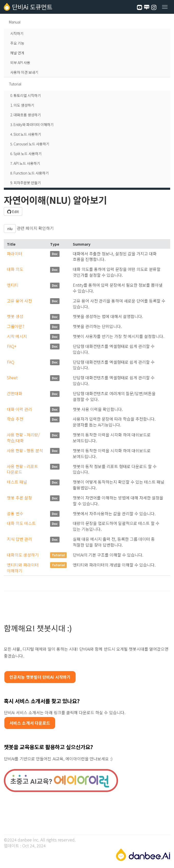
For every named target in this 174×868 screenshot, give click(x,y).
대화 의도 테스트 (21, 523)
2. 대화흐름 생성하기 (26, 115)
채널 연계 (17, 53)
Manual (15, 22)
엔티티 (13, 285)
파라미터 (15, 254)
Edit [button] (13, 211)
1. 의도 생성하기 (22, 105)
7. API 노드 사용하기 (25, 163)
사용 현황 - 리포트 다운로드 (22, 469)
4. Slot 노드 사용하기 (26, 134)
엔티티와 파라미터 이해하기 (23, 568)
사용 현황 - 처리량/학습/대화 (23, 438)
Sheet (12, 378)
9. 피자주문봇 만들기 (26, 183)
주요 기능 (17, 43)
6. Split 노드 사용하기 (26, 154)
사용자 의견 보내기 (24, 72)
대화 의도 (15, 269)
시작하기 (17, 33)
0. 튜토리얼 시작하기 (26, 95)
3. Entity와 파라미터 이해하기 (32, 124)
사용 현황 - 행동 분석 (25, 450)
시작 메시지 (17, 336)
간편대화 (15, 393)
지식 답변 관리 (19, 539)
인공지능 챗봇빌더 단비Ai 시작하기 (40, 677)
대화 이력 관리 (19, 409)
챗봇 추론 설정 (19, 498)
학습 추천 (15, 419)
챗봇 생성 (15, 316)
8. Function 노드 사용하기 (30, 173)
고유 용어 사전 (19, 301)
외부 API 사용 (20, 62)
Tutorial (15, 84)
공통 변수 (15, 513)
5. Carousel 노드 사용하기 (30, 144)
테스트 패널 (17, 482)
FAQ (11, 362)
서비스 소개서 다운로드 (30, 723)
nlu (10, 229)
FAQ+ (12, 346)
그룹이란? (16, 326)
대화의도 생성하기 (23, 555)
